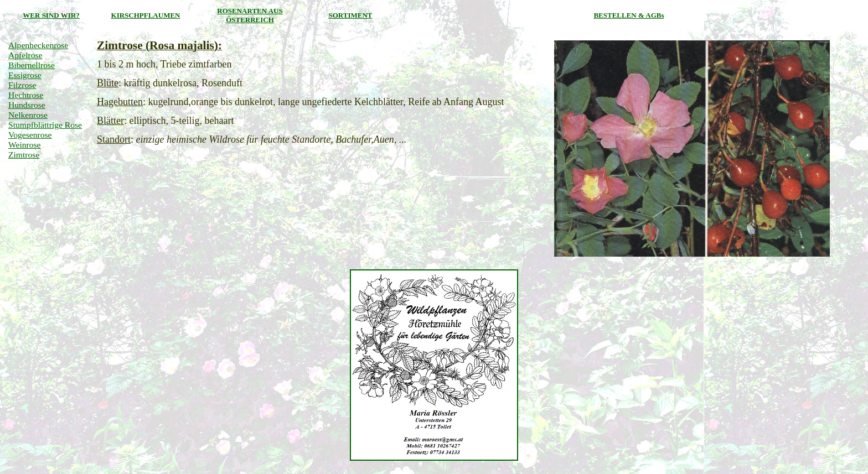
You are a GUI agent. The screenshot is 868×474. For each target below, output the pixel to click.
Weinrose (25, 145)
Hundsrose (27, 105)
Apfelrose (25, 55)
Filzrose (22, 85)
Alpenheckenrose (38, 45)
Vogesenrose (30, 135)
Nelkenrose (28, 115)
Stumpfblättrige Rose (45, 125)
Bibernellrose (32, 65)
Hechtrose (26, 95)
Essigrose (25, 75)
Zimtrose (24, 155)
